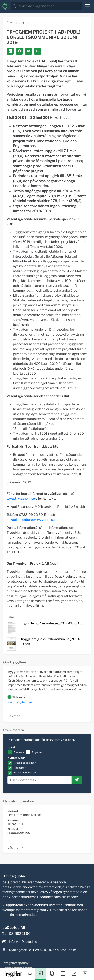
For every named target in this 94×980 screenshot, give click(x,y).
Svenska (19, 752)
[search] (50, 6)
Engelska (37, 752)
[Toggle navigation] (87, 6)
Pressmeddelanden (25, 763)
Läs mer (16, 716)
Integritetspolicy (15, 963)
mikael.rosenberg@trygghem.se (31, 520)
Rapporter (20, 768)
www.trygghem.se (21, 499)
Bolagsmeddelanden (26, 773)
